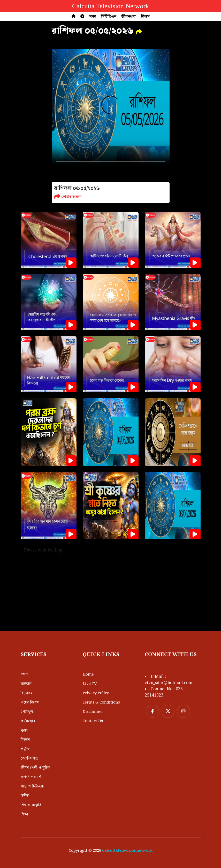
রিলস (145, 17)
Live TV (90, 684)
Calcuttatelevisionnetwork (127, 851)
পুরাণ (24, 730)
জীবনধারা (129, 17)
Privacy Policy (96, 693)
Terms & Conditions (101, 702)
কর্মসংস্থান (28, 721)
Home (88, 675)
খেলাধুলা (27, 712)
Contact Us (93, 721)
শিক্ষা (24, 814)
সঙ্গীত (25, 796)
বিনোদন (26, 693)
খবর (93, 17)
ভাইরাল (26, 684)
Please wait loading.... (46, 550)
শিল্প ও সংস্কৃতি (31, 805)
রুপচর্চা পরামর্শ (31, 777)
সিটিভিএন (109, 17)
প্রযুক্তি (25, 749)
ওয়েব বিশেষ (30, 702)
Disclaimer (93, 712)
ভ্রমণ (24, 675)
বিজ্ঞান (25, 740)
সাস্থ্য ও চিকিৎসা (32, 786)
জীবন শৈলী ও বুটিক (35, 768)
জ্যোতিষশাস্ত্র (29, 758)
